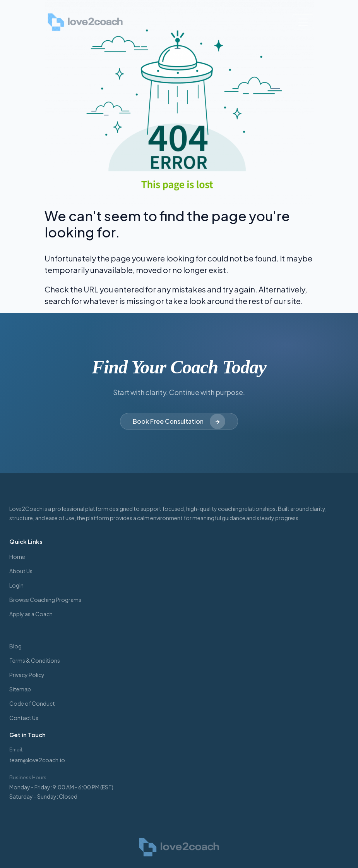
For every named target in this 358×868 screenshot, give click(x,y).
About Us (21, 571)
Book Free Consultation (179, 421)
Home (17, 557)
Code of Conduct (32, 703)
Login (16, 585)
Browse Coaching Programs (45, 600)
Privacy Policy (27, 675)
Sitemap (20, 689)
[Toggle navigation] (303, 22)
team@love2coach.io (37, 760)
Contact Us (24, 718)
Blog (15, 646)
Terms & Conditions (35, 660)
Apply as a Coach (31, 614)
